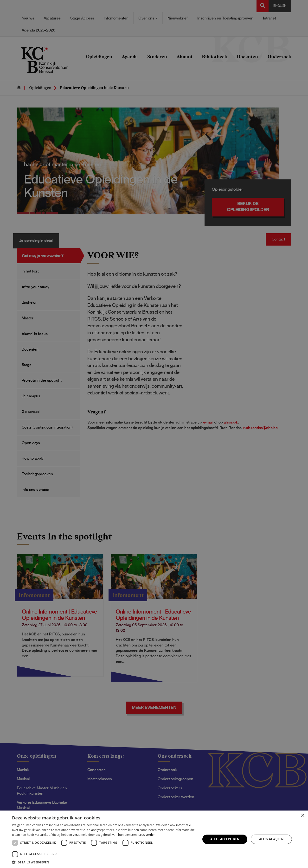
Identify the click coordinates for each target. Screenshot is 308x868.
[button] (104, 862)
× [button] (303, 816)
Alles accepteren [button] (225, 839)
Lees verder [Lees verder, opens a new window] (147, 835)
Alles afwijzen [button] (271, 839)
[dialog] (154, 434)
